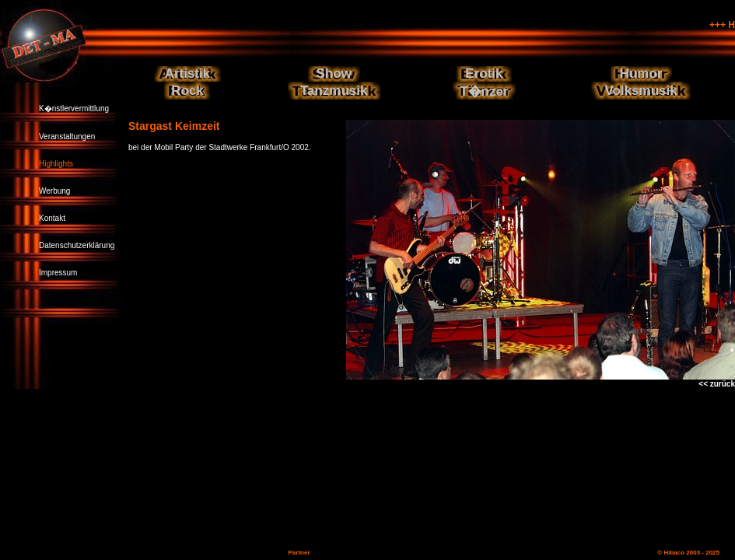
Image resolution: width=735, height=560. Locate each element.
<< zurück (717, 384)
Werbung (54, 191)
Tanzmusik (334, 91)
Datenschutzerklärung (77, 245)
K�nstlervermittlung (74, 108)
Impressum (58, 273)
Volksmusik (640, 91)
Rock (187, 91)
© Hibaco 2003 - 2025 (688, 553)
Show (334, 73)
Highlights (56, 164)
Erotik (484, 73)
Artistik (188, 73)
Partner (299, 553)
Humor (641, 73)
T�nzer (484, 91)
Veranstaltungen (67, 136)
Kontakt (52, 218)
